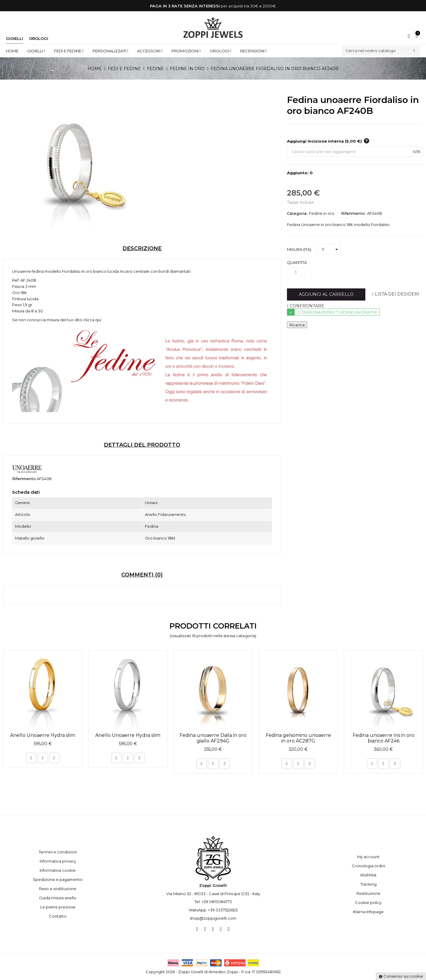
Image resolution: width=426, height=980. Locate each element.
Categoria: (297, 213)
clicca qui (92, 320)
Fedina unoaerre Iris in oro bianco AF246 (384, 738)
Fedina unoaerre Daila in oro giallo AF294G (213, 738)
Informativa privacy (58, 861)
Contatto (58, 916)
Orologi (39, 38)
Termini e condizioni (58, 852)
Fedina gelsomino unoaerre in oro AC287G (298, 738)
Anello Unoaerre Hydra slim (43, 735)
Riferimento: (353, 213)
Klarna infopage (368, 912)
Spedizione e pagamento (58, 879)
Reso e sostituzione (58, 889)
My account (368, 857)
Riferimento (24, 479)
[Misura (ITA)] (328, 249)
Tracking (368, 884)
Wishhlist (368, 875)
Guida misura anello (58, 898)
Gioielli (14, 38)
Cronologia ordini (368, 866)
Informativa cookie (58, 870)
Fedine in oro (322, 213)
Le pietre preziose (58, 907)
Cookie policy (368, 902)
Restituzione (368, 893)
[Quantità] (296, 273)
